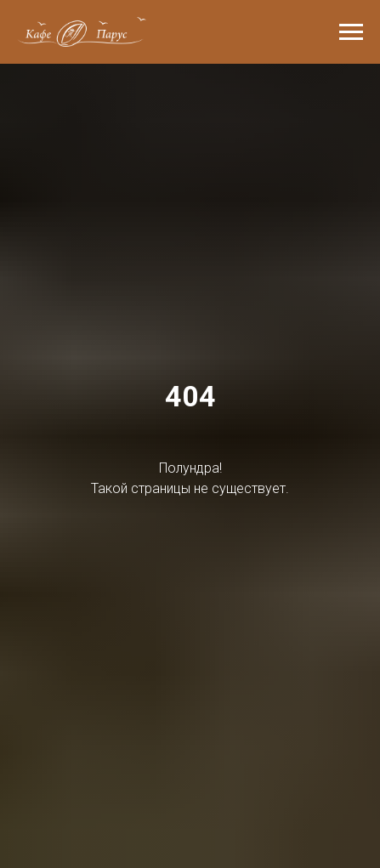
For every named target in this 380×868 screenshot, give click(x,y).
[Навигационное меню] (351, 32)
